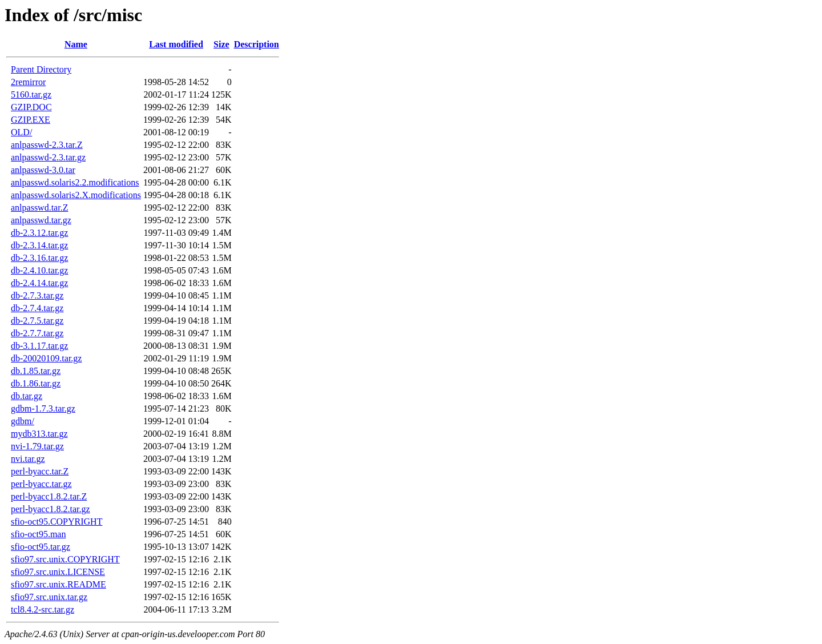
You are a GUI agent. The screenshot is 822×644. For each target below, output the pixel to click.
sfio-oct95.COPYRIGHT (57, 522)
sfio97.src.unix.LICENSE (58, 572)
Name (76, 44)
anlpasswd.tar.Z (39, 208)
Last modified (176, 44)
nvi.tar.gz (28, 459)
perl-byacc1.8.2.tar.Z (49, 496)
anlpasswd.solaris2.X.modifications (76, 195)
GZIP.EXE (31, 120)
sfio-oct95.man (38, 534)
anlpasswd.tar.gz (41, 220)
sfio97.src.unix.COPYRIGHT (65, 559)
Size (221, 44)
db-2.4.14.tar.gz (39, 283)
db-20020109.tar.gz (46, 358)
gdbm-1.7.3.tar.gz (43, 408)
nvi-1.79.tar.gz (37, 446)
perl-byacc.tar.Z (40, 471)
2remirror (28, 82)
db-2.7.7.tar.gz (37, 333)
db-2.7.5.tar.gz (37, 321)
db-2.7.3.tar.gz (37, 295)
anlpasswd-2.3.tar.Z (47, 145)
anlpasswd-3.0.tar (43, 170)
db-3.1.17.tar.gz (39, 346)
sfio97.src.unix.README (59, 584)
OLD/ (21, 132)
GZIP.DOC (31, 107)
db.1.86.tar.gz (36, 383)
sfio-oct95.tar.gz (41, 547)
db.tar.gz (27, 396)
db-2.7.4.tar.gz (37, 308)
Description (257, 44)
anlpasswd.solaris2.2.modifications (75, 182)
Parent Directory (41, 69)
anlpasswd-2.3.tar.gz (48, 157)
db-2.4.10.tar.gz (39, 270)
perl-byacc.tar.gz (41, 484)
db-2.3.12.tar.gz (39, 233)
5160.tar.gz (31, 94)
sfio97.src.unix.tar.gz (49, 597)
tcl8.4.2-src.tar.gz (43, 609)
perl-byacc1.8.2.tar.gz (51, 509)
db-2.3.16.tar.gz (39, 258)
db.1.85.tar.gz (36, 371)
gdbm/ (23, 421)
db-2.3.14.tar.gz (39, 245)
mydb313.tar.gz (39, 434)
